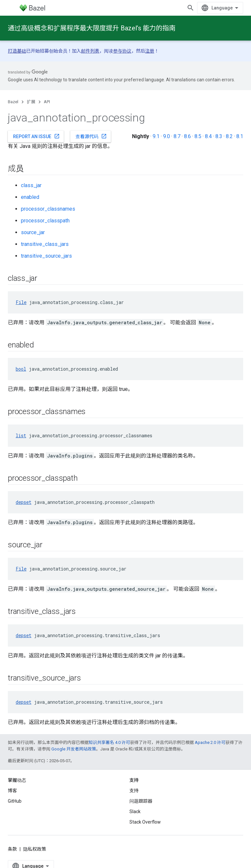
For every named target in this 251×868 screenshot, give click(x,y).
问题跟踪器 (141, 801)
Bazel (13, 102)
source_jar (33, 232)
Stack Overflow (145, 822)
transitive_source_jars (46, 256)
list (21, 435)
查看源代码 (91, 136)
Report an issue (36, 136)
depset (24, 502)
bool (21, 369)
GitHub (15, 801)
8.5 (198, 136)
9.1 (156, 136)
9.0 (167, 136)
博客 (12, 791)
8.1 (240, 136)
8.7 (177, 136)
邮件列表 (90, 51)
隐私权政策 (35, 849)
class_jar (31, 185)
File (21, 302)
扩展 (31, 102)
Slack (135, 812)
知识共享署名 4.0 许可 (109, 742)
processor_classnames (48, 209)
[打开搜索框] (191, 8)
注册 (150, 51)
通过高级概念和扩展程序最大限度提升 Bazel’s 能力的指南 (92, 28)
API (47, 102)
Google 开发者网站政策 (74, 749)
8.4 (208, 136)
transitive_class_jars (45, 244)
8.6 (187, 136)
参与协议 (122, 51)
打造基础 (17, 51)
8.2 (229, 136)
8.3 (219, 136)
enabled (30, 197)
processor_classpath (45, 221)
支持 (134, 791)
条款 (12, 849)
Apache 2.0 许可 (210, 742)
